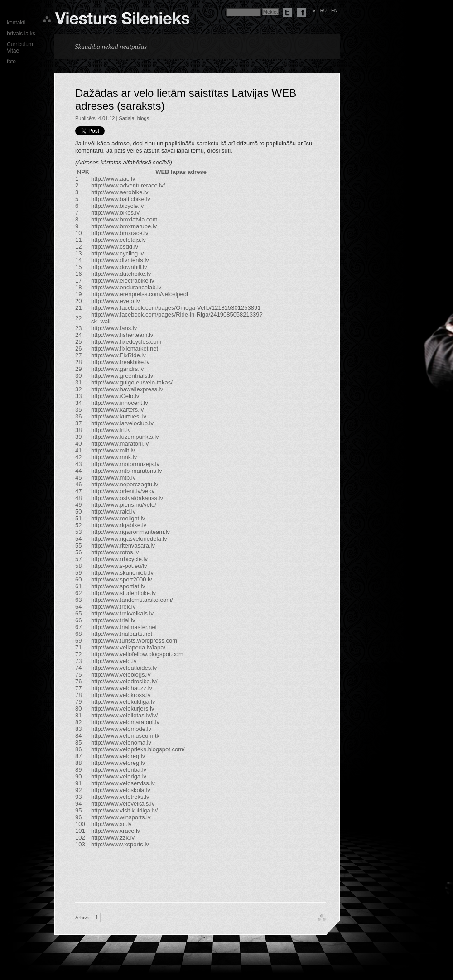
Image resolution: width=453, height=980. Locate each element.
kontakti (16, 23)
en (334, 11)
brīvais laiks (21, 34)
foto (11, 62)
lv (313, 11)
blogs (143, 118)
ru (323, 11)
